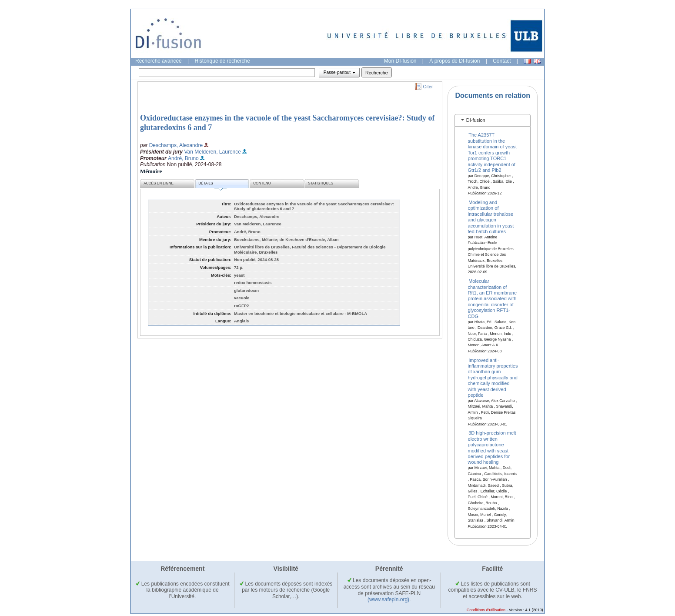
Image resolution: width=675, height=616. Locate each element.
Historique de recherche (222, 61)
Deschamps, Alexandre (176, 145)
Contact (502, 61)
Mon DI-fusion (400, 61)
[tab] (493, 120)
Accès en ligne (159, 183)
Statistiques (321, 183)
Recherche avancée (159, 61)
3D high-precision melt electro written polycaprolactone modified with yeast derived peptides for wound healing (492, 447)
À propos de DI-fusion (454, 61)
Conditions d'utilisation (486, 610)
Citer (428, 87)
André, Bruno (183, 158)
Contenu (262, 183)
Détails (212, 185)
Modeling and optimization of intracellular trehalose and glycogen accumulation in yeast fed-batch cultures (491, 217)
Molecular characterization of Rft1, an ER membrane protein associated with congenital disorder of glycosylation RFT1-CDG (493, 298)
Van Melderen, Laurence (212, 152)
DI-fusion (476, 120)
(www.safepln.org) (388, 599)
